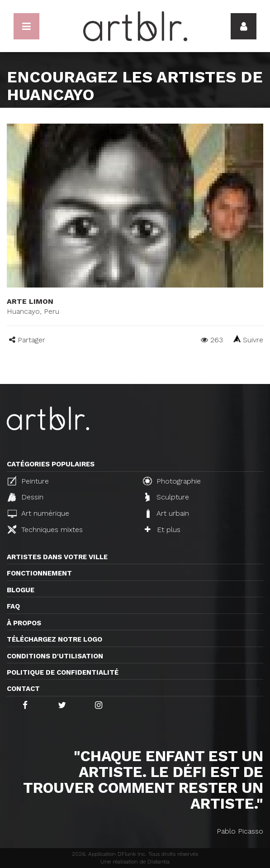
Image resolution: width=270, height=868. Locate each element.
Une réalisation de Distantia (135, 862)
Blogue (21, 590)
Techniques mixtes (45, 529)
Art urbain (167, 513)
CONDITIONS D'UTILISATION (55, 656)
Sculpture (167, 497)
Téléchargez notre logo (54, 639)
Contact (23, 689)
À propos (24, 623)
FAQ (13, 606)
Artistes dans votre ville (57, 557)
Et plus (163, 530)
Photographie (172, 481)
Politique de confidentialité (63, 672)
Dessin (26, 497)
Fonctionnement (39, 573)
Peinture (28, 481)
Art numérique (38, 513)
